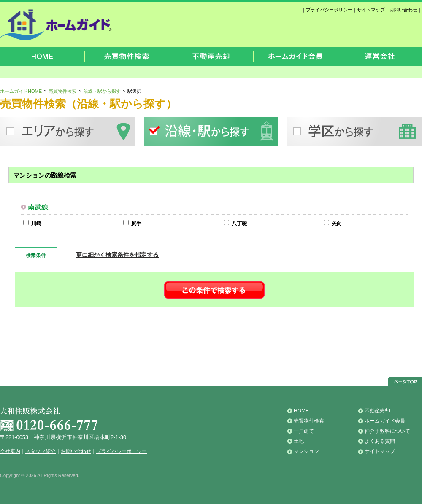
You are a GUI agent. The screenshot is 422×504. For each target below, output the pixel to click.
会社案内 (10, 451)
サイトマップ (371, 10)
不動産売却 (377, 411)
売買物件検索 (62, 91)
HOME (301, 411)
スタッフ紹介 (41, 451)
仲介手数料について (387, 431)
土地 (299, 441)
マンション (306, 451)
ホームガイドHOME (21, 91)
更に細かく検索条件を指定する (117, 255)
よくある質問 (380, 441)
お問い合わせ (403, 10)
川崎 (36, 224)
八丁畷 (239, 224)
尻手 (136, 224)
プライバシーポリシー (329, 10)
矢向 (337, 224)
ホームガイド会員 (385, 421)
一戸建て (304, 431)
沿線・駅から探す (102, 91)
